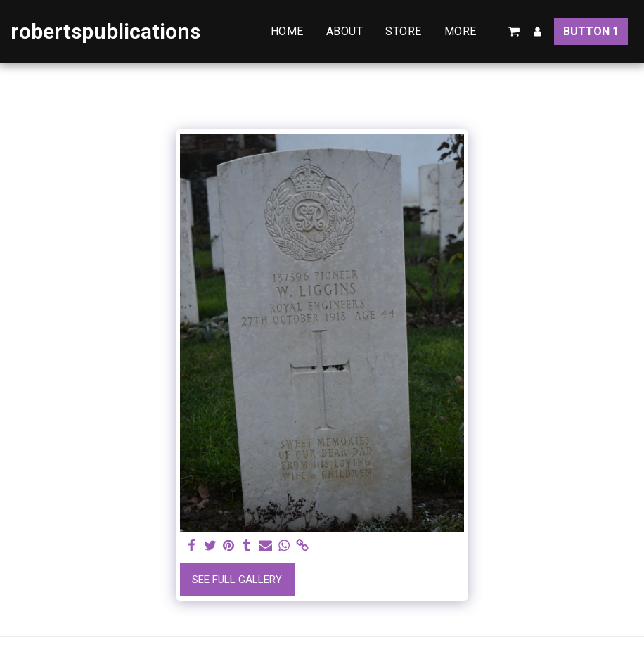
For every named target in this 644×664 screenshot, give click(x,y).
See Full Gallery (237, 580)
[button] (514, 32)
